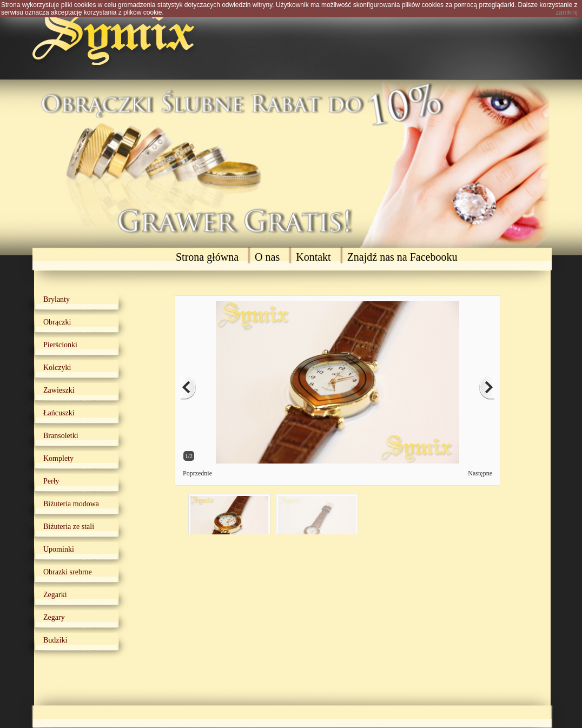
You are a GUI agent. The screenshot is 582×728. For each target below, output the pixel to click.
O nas (267, 257)
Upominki (59, 549)
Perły (51, 481)
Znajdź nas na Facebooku (402, 257)
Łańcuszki (59, 413)
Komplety (58, 458)
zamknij (567, 12)
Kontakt (313, 257)
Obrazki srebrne (68, 572)
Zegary (54, 617)
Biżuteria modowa (71, 504)
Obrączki (57, 322)
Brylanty (57, 299)
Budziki (55, 640)
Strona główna (207, 257)
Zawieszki (59, 390)
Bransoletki (61, 436)
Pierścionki (60, 345)
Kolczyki (57, 368)
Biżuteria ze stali (69, 527)
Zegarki (55, 595)
